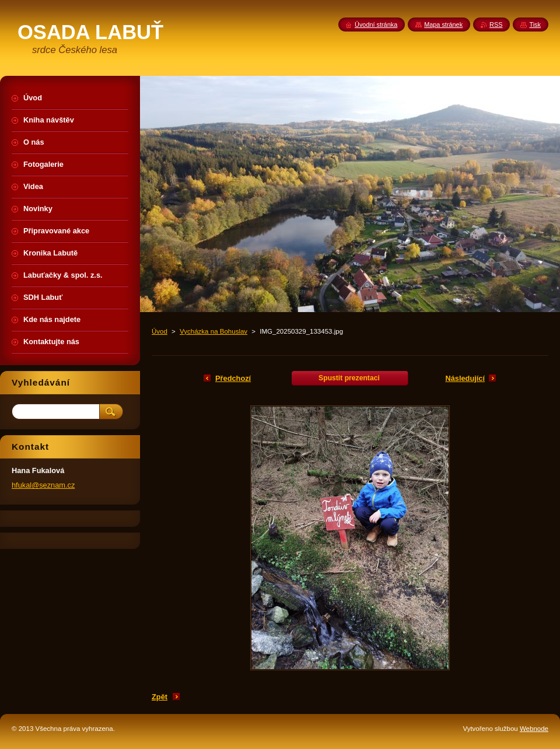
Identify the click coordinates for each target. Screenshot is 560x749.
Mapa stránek (443, 24)
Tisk (535, 24)
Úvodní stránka (376, 24)
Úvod (160, 331)
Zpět (160, 697)
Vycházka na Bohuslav (213, 331)
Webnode (534, 729)
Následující (465, 378)
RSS (496, 24)
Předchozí (233, 378)
